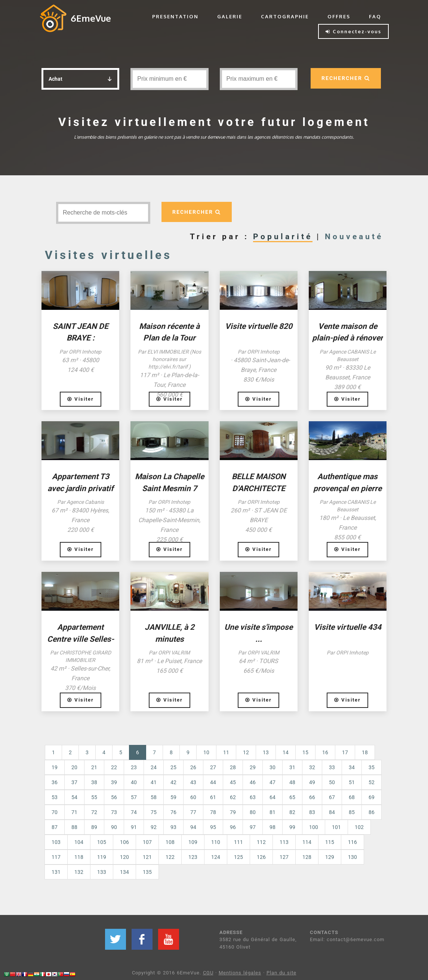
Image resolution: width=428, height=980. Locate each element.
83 (312, 812)
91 (134, 827)
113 (284, 842)
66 (312, 797)
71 (74, 812)
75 (154, 812)
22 (114, 767)
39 (114, 782)
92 (154, 827)
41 (154, 782)
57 (134, 797)
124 (216, 857)
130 (352, 857)
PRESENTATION (175, 16)
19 (55, 767)
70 (55, 812)
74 (134, 812)
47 (272, 782)
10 (206, 752)
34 (352, 767)
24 (154, 767)
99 (292, 827)
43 (193, 782)
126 (261, 857)
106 (124, 842)
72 (94, 812)
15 (305, 752)
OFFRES (339, 16)
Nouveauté (354, 237)
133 (102, 872)
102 (359, 827)
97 (253, 827)
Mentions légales (240, 973)
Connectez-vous (353, 31)
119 (102, 857)
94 (193, 827)
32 (312, 767)
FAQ (375, 16)
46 (253, 782)
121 (147, 857)
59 (173, 797)
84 (332, 812)
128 (307, 857)
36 (55, 782)
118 (79, 857)
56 (114, 797)
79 (233, 812)
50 (332, 782)
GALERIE (230, 16)
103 (56, 842)
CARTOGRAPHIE (285, 16)
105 (102, 842)
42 (173, 782)
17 (345, 752)
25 (173, 767)
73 (114, 812)
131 (56, 872)
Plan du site (281, 973)
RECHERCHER (346, 78)
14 (286, 752)
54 (74, 797)
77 (193, 812)
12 (246, 752)
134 (124, 872)
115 (330, 842)
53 (55, 797)
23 (134, 767)
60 (193, 797)
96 (233, 827)
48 (292, 782)
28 (233, 767)
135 (147, 872)
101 (336, 827)
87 (55, 827)
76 (173, 812)
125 (238, 857)
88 (74, 827)
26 (193, 767)
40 (134, 782)
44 (213, 782)
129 (330, 857)
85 (352, 812)
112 (261, 842)
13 (266, 752)
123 (193, 857)
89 (94, 827)
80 (253, 812)
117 (56, 857)
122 (170, 857)
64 (272, 797)
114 (307, 842)
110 (216, 842)
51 (352, 782)
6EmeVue (91, 18)
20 (74, 767)
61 (213, 797)
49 (312, 782)
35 (372, 767)
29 (253, 767)
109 (193, 842)
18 (365, 752)
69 (372, 797)
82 (292, 812)
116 (352, 842)
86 (372, 812)
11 (226, 752)
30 (272, 767)
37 (74, 782)
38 (94, 782)
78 (213, 812)
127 (284, 857)
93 (173, 827)
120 (124, 857)
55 (94, 797)
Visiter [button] (81, 399)
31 (292, 767)
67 (332, 797)
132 (79, 872)
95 (213, 827)
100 (314, 827)
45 (233, 782)
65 (292, 797)
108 (170, 842)
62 (233, 797)
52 (372, 782)
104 (79, 842)
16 (325, 752)
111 (238, 842)
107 (147, 842)
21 (94, 767)
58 (154, 797)
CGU (208, 973)
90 (114, 827)
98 (272, 827)
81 (272, 812)
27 (213, 767)
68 (352, 797)
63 (253, 797)
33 (332, 767)
